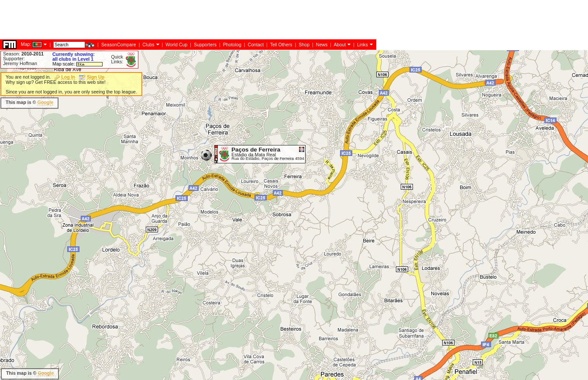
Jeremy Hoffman (20, 63)
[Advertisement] (340, 109)
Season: (23, 54)
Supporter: (14, 59)
